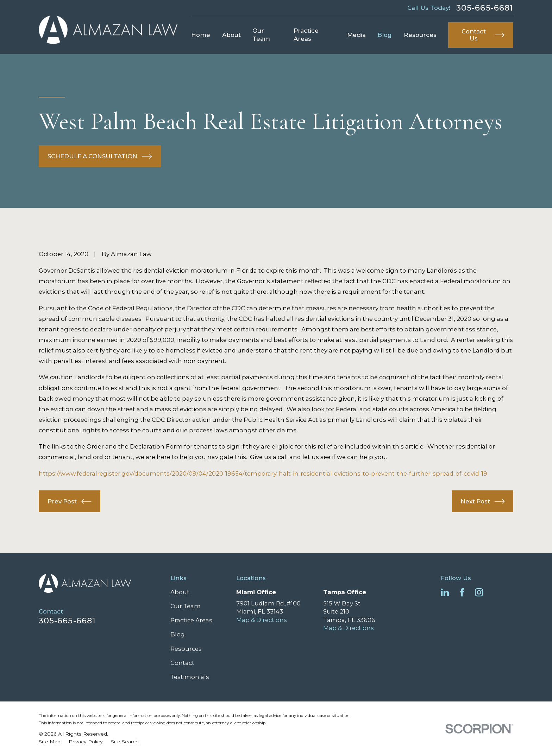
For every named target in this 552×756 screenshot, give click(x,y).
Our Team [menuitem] (261, 35)
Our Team (186, 606)
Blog (178, 634)
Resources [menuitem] (420, 35)
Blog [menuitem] (385, 35)
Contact (182, 663)
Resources (186, 649)
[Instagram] (479, 592)
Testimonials (190, 677)
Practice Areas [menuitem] (306, 35)
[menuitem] (50, 742)
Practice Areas (191, 620)
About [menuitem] (231, 35)
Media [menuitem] (356, 35)
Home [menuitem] (201, 35)
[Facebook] (462, 592)
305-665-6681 (485, 8)
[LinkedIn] (445, 592)
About (180, 592)
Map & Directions (262, 620)
